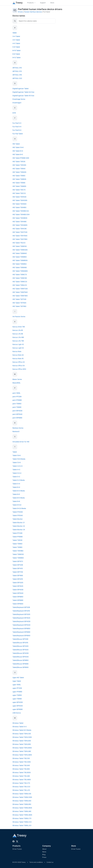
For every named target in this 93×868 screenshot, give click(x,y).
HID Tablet (16, 144)
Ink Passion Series (19, 317)
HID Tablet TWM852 (20, 264)
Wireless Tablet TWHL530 (22, 734)
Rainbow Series (18, 428)
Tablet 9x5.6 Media (19, 508)
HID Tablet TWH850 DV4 (21, 214)
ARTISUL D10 (17, 68)
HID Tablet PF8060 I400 (21, 158)
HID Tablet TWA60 (19, 183)
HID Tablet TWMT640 (20, 292)
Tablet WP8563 (18, 604)
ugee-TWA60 (17, 699)
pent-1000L (16, 393)
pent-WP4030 (17, 411)
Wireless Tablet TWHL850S (22, 748)
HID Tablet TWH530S (20, 200)
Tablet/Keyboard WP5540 (21, 625)
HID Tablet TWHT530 (20, 232)
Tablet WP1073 (18, 561)
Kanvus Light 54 (18, 348)
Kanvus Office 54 (19, 366)
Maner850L (17, 383)
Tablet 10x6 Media (19, 459)
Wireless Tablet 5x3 (19, 727)
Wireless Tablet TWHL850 (22, 744)
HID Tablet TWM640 (20, 253)
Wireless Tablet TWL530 (21, 758)
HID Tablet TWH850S (20, 218)
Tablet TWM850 (18, 558)
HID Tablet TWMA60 (20, 267)
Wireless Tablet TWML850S (22, 808)
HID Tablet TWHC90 (19, 229)
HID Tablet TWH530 (19, 197)
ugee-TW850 (17, 695)
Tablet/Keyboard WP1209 (21, 607)
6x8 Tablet (16, 54)
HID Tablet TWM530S (20, 250)
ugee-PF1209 (17, 688)
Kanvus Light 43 (18, 344)
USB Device (17, 713)
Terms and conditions (36, 862)
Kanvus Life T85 (18, 341)
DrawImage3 (17, 103)
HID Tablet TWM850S (20, 260)
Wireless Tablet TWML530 (22, 794)
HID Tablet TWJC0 (19, 243)
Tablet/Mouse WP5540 (21, 657)
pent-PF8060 (17, 400)
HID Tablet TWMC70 (20, 275)
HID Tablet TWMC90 (20, 278)
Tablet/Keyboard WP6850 (21, 628)
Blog (44, 855)
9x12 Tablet (17, 58)
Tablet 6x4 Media (19, 491)
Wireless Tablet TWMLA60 (22, 811)
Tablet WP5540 (18, 593)
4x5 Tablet (16, 43)
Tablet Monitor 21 (19, 523)
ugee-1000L (17, 685)
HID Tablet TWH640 (19, 204)
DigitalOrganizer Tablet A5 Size (23, 96)
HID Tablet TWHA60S (20, 225)
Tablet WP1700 (18, 572)
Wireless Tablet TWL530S (22, 762)
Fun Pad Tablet (18, 134)
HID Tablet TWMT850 (20, 296)
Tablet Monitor (18, 519)
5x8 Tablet (16, 47)
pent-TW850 (17, 404)
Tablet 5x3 (16, 477)
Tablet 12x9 (17, 462)
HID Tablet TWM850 (20, 257)
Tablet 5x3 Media (19, 480)
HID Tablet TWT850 (19, 306)
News (44, 852)
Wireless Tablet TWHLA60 (22, 751)
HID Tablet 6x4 (18, 151)
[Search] (36, 21)
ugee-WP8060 (18, 709)
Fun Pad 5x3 (17, 123)
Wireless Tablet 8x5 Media (22, 730)
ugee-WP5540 (18, 706)
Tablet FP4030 (18, 512)
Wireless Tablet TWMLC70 (22, 818)
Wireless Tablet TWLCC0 (21, 787)
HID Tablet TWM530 (20, 246)
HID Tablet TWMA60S (20, 271)
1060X (15, 33)
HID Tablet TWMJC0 (20, 285)
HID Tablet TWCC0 (19, 193)
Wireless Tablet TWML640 (22, 801)
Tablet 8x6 (16, 501)
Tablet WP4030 (18, 590)
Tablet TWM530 (18, 554)
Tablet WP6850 (18, 597)
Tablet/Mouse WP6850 (20, 660)
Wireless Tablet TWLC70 (21, 783)
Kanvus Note (17, 351)
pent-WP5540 (17, 414)
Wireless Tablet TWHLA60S (22, 755)
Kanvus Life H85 (18, 337)
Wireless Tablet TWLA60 (21, 776)
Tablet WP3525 (18, 586)
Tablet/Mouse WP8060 (20, 664)
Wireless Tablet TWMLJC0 (22, 825)
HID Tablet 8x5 (18, 154)
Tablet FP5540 (18, 515)
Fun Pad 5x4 (17, 127)
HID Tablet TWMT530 (20, 289)
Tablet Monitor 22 (19, 526)
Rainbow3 (16, 431)
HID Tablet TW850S (19, 179)
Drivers (21, 12)
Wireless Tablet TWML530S (22, 797)
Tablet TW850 (17, 544)
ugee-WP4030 (18, 702)
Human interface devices (33, 12)
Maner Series (17, 379)
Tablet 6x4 (16, 487)
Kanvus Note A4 (18, 355)
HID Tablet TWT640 (19, 303)
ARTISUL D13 (17, 71)
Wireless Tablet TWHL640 (22, 741)
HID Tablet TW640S (19, 172)
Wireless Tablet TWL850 (21, 769)
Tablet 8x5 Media (19, 498)
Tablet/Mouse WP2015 (20, 643)
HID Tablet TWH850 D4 (21, 211)
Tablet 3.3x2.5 (17, 466)
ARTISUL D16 (17, 75)
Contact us (50, 862)
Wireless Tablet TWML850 (22, 804)
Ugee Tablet (17, 681)
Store (74, 846)
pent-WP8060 (17, 418)
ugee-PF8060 (17, 692)
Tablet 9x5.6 (17, 505)
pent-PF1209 (17, 397)
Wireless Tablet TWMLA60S (22, 815)
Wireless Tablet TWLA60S (22, 780)
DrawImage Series (19, 99)
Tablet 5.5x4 (17, 473)
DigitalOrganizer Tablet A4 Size (23, 92)
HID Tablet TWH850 (19, 207)
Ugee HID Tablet (18, 678)
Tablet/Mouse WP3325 (20, 646)
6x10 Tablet (17, 50)
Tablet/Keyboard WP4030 (21, 621)
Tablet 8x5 (16, 494)
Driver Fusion (17, 849)
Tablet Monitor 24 (19, 530)
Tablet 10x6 (17, 455)
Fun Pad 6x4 (17, 130)
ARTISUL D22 (17, 78)
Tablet (15, 452)
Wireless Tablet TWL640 (21, 765)
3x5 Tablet (16, 40)
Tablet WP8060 (18, 600)
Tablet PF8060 (18, 537)
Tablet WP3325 (18, 583)
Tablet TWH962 (18, 551)
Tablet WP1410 (18, 568)
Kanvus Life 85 (18, 330)
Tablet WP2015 (18, 579)
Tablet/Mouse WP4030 (21, 653)
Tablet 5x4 (16, 484)
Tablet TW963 (17, 547)
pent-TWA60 (17, 407)
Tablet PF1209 (17, 533)
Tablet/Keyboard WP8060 (21, 632)
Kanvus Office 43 (19, 362)
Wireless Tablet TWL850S (22, 772)
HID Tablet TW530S (19, 165)
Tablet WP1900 (18, 576)
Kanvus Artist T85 (19, 327)
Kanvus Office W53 (19, 369)
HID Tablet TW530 (19, 162)
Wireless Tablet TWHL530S (22, 737)
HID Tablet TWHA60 (19, 222)
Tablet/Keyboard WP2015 (21, 611)
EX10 (14, 113)
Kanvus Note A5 (18, 359)
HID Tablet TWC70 (19, 190)
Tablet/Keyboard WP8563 (21, 636)
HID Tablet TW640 (19, 169)
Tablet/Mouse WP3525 (20, 650)
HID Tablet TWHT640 (20, 236)
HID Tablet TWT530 (19, 299)
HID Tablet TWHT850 (20, 239)
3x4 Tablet (16, 36)
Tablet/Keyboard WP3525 (21, 618)
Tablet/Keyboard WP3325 (21, 614)
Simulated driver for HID (21, 442)
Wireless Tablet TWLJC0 (21, 790)
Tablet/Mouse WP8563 (20, 667)
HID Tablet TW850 (19, 176)
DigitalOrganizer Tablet (21, 89)
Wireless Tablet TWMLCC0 (22, 822)
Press (44, 857)
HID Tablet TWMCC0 (20, 282)
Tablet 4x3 (16, 470)
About (44, 849)
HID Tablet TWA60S (19, 186)
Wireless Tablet (18, 723)
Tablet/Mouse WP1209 (20, 639)
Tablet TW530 (17, 540)
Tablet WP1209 (18, 565)
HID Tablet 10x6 (18, 147)
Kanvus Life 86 (18, 334)
